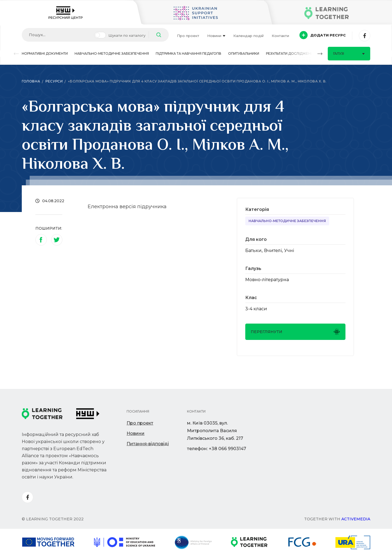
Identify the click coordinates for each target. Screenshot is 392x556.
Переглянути (295, 332)
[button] (16, 54)
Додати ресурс (323, 35)
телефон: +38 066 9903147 (217, 449)
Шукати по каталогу (127, 35)
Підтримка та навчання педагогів (189, 53)
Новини (216, 36)
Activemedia (356, 519)
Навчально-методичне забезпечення (112, 53)
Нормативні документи (45, 53)
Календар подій (249, 36)
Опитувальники (244, 53)
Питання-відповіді (148, 444)
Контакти (280, 36)
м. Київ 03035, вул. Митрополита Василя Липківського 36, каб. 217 (215, 431)
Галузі (349, 53)
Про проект (188, 36)
